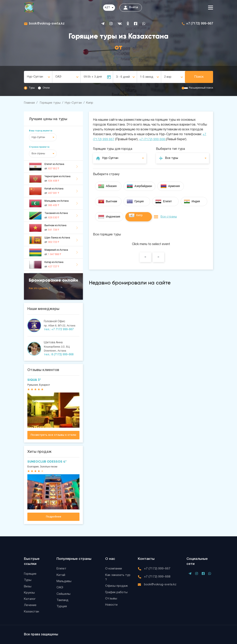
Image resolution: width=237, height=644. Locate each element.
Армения (170, 186)
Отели (46, 88)
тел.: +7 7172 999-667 (59, 330)
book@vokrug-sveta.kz (47, 24)
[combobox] (38, 77)
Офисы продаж (117, 586)
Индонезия (109, 217)
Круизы (29, 592)
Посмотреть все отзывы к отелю (53, 435)
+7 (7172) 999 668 (153, 139)
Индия (192, 201)
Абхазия (107, 186)
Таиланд (63, 600)
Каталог (30, 599)
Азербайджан (139, 186)
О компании (114, 568)
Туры (32, 88)
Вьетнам (108, 201)
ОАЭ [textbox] (58, 77)
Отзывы (111, 599)
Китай (61, 574)
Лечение (30, 605)
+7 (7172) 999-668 (157, 576)
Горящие (30, 573)
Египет (164, 201)
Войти (131, 8)
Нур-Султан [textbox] (35, 77)
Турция (62, 607)
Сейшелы (63, 594)
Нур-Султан (75, 103)
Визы (28, 586)
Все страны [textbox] (38, 154)
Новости (112, 605)
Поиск (199, 77)
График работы (117, 592)
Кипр (91, 103)
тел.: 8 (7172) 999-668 (59, 355)
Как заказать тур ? (118, 577)
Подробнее (54, 517)
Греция (135, 201)
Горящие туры (51, 103)
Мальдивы (64, 581)
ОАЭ (60, 587)
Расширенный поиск (201, 88)
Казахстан (32, 612)
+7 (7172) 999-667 (200, 24)
